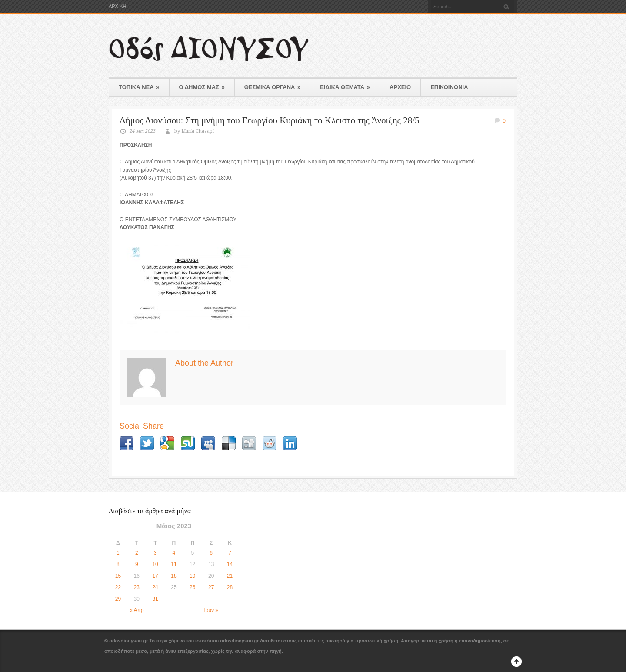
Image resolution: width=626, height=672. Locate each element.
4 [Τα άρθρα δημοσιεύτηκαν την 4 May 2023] (174, 553)
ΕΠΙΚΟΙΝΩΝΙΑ (449, 87)
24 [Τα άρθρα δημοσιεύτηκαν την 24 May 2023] (155, 587)
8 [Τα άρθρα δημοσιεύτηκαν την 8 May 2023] (118, 564)
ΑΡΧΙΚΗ (117, 6)
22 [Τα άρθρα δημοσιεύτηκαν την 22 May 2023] (118, 587)
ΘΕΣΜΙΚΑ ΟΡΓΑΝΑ (273, 87)
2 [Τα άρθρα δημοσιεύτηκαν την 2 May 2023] (137, 553)
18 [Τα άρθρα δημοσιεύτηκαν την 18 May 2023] (174, 576)
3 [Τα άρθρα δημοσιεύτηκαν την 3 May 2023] (155, 553)
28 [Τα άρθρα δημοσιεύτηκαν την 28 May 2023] (230, 587)
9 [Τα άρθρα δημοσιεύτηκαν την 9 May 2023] (137, 564)
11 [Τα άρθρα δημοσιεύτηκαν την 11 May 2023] (174, 564)
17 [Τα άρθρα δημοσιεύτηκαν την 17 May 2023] (155, 576)
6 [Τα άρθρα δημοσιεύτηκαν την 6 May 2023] (211, 553)
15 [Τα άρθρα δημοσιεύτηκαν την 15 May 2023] (118, 576)
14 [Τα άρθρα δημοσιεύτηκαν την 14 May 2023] (230, 564)
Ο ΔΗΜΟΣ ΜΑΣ (202, 87)
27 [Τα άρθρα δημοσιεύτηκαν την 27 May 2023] (211, 587)
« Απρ (137, 610)
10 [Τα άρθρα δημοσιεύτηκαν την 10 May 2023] (155, 564)
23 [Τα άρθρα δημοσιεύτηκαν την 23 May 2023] (137, 587)
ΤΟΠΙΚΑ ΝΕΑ (139, 87)
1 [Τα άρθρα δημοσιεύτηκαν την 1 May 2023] (118, 553)
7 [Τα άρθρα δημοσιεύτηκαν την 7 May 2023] (230, 553)
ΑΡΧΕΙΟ (400, 87)
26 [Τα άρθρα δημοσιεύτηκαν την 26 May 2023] (192, 587)
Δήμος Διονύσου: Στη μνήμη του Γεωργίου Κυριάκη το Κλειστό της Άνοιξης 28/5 (270, 120)
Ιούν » (211, 610)
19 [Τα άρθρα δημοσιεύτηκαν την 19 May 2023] (192, 576)
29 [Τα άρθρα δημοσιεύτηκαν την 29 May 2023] (118, 599)
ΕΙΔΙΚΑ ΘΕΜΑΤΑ (345, 87)
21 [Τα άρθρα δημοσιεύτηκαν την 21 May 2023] (230, 576)
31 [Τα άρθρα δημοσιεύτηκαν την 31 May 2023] (155, 599)
